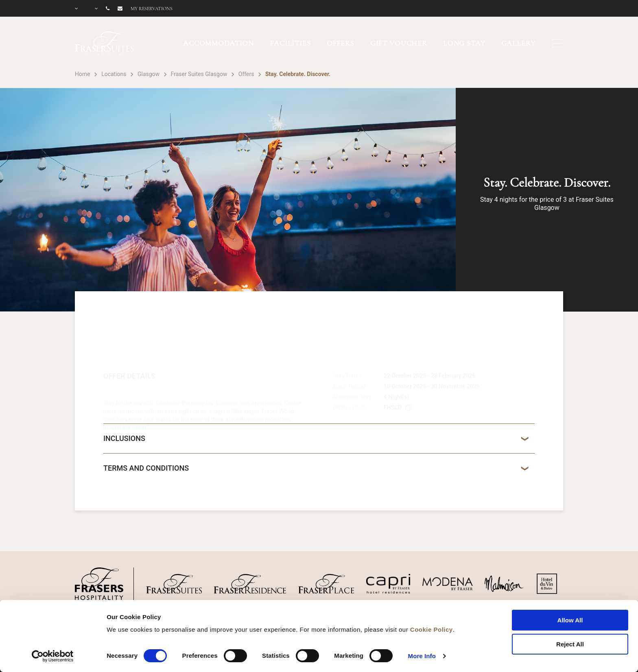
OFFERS (341, 43)
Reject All (570, 644)
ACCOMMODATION (218, 43)
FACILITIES (290, 43)
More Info (422, 656)
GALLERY (518, 43)
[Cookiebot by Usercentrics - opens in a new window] (53, 656)
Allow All (570, 620)
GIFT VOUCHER (399, 43)
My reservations (152, 9)
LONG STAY (464, 43)
